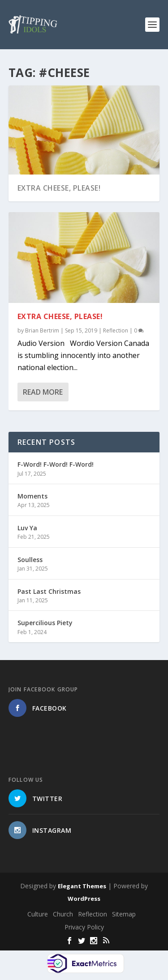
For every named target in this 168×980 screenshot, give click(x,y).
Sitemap (124, 914)
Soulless (30, 560)
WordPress (84, 899)
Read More (43, 392)
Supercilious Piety (45, 623)
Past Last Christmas (49, 591)
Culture (38, 914)
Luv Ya (27, 528)
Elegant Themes (82, 886)
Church (63, 914)
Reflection (116, 330)
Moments (32, 496)
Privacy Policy (84, 927)
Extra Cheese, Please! (59, 188)
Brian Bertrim (42, 330)
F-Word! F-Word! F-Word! (56, 464)
